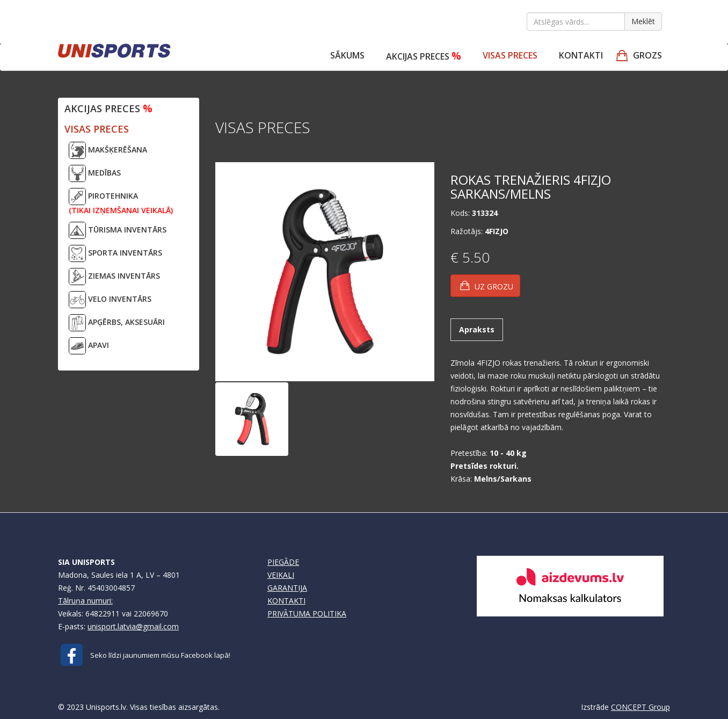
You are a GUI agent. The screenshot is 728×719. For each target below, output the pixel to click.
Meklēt (643, 21)
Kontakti (581, 55)
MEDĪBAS (95, 173)
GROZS (647, 55)
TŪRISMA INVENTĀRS (118, 230)
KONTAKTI (286, 601)
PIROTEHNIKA (121, 202)
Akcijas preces (424, 56)
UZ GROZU (487, 285)
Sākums (347, 55)
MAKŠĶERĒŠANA (108, 150)
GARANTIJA (287, 588)
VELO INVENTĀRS (110, 300)
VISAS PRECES (510, 55)
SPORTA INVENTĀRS (115, 253)
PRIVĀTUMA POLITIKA (307, 613)
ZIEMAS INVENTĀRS (114, 277)
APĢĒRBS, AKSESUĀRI (117, 323)
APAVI (89, 346)
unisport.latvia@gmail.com (133, 626)
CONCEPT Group (640, 707)
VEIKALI (281, 575)
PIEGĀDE (283, 562)
